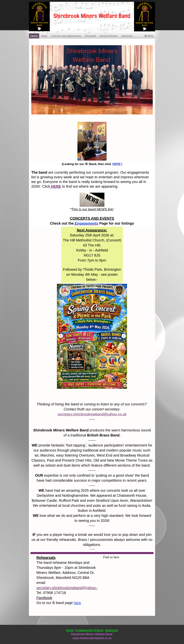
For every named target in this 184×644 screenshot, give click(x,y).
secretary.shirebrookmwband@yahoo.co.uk (71, 588)
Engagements (84, 630)
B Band (98, 630)
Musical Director (109, 36)
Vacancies (127, 36)
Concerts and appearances (66, 36)
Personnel (90, 36)
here (77, 603)
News (44, 36)
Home (34, 36)
